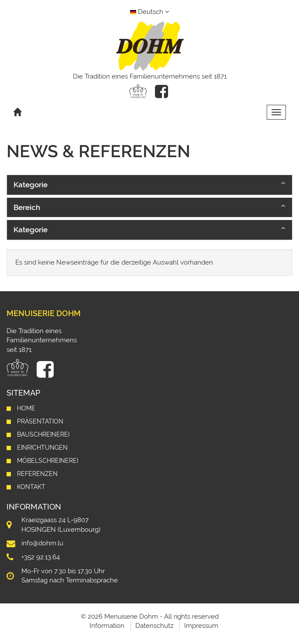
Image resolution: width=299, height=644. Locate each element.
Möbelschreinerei (48, 461)
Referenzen (37, 474)
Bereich (27, 207)
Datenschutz (154, 626)
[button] (149, 185)
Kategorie (31, 185)
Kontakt (31, 487)
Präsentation (40, 421)
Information (107, 626)
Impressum (201, 626)
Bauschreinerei (43, 434)
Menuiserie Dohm (44, 313)
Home (26, 408)
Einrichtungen (42, 448)
